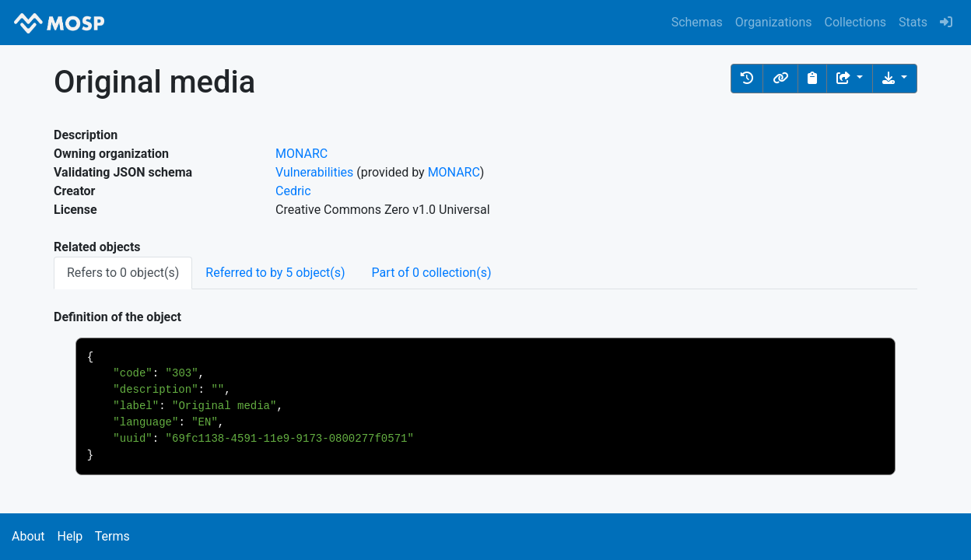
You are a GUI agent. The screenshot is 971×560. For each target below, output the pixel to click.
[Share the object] (850, 79)
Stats (913, 22)
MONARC (301, 154)
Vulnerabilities (314, 172)
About (28, 536)
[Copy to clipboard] (812, 79)
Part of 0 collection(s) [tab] (432, 273)
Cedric (293, 191)
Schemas (697, 22)
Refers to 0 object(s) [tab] (123, 273)
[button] (747, 79)
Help (70, 536)
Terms (112, 536)
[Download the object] (895, 79)
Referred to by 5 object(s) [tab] (275, 273)
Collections (856, 22)
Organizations (774, 22)
